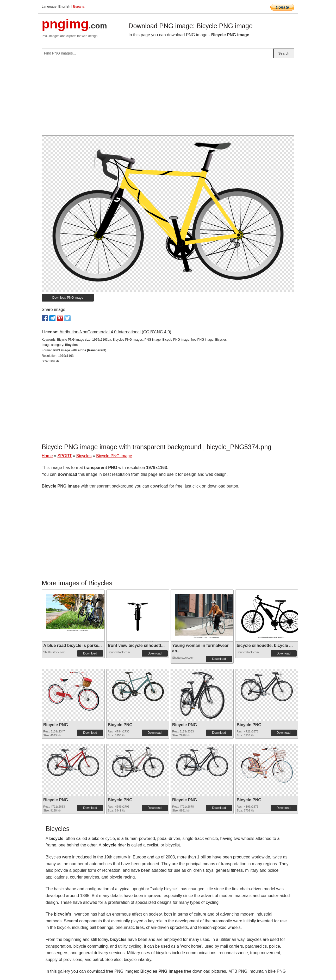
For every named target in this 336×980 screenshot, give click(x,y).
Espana (79, 6)
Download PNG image (68, 298)
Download (90, 653)
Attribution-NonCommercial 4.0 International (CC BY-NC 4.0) (115, 332)
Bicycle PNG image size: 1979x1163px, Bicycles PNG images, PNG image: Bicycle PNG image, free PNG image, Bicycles (142, 340)
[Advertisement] (168, 99)
